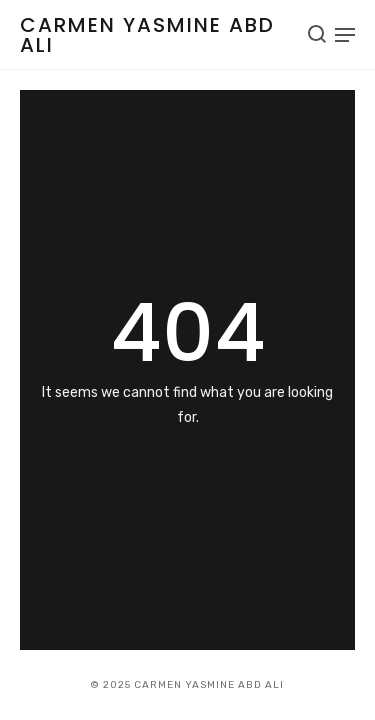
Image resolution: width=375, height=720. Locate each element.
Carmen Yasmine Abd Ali (147, 35)
